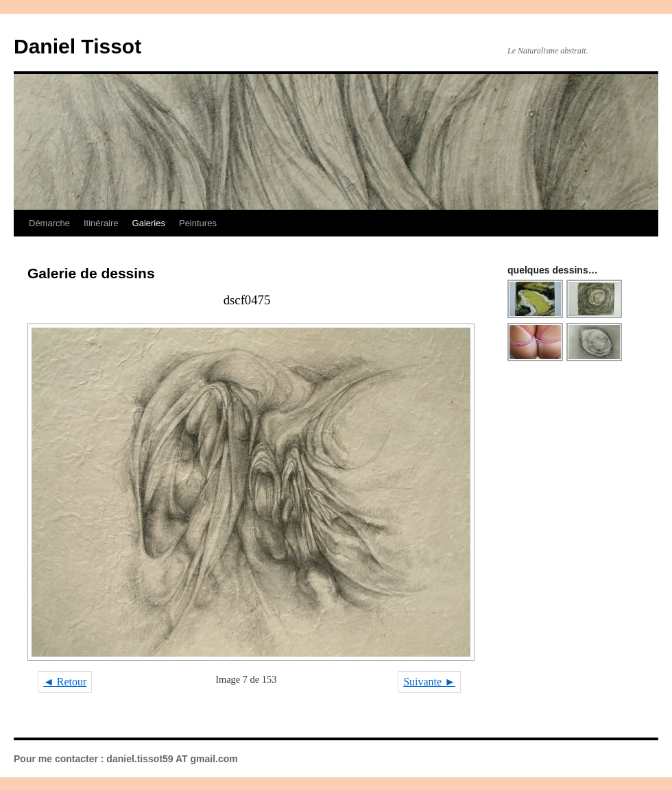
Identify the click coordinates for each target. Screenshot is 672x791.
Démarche (49, 223)
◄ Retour (65, 682)
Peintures (198, 223)
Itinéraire (101, 223)
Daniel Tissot (77, 46)
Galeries (149, 223)
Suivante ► (429, 682)
